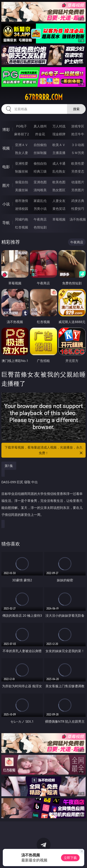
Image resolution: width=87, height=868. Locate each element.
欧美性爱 (78, 163)
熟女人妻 (22, 153)
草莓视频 (59, 219)
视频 (6, 148)
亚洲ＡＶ (22, 145)
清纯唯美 (40, 190)
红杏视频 (22, 227)
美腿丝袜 (22, 190)
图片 (6, 185)
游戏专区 (78, 126)
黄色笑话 (59, 209)
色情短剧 (40, 227)
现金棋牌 (59, 134)
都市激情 (22, 201)
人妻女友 (59, 201)
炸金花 (40, 134)
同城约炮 (22, 219)
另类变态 (78, 171)
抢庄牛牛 (78, 134)
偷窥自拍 (22, 182)
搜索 (76, 109)
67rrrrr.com (44, 97)
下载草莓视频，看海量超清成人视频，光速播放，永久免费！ (44, 450)
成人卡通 (59, 163)
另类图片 (78, 190)
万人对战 (59, 126)
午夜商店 (40, 219)
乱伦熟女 (59, 171)
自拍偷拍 (40, 145)
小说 (6, 204)
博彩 (6, 129)
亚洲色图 (40, 182)
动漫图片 (78, 182)
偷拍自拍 (40, 163)
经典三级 (40, 171)
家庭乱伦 (40, 201)
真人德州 (40, 126)
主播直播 (59, 153)
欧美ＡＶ (59, 145)
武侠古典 (78, 201)
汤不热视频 (78, 219)
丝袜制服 (40, 153)
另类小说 (40, 209)
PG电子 (21, 126)
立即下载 (70, 858)
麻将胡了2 (22, 134)
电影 (6, 167)
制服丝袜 (22, 171)
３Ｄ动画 (78, 145)
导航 (6, 223)
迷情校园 (22, 209)
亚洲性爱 (22, 163)
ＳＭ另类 (78, 153)
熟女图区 (59, 190)
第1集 (9, 466)
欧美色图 (59, 182)
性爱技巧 (78, 209)
